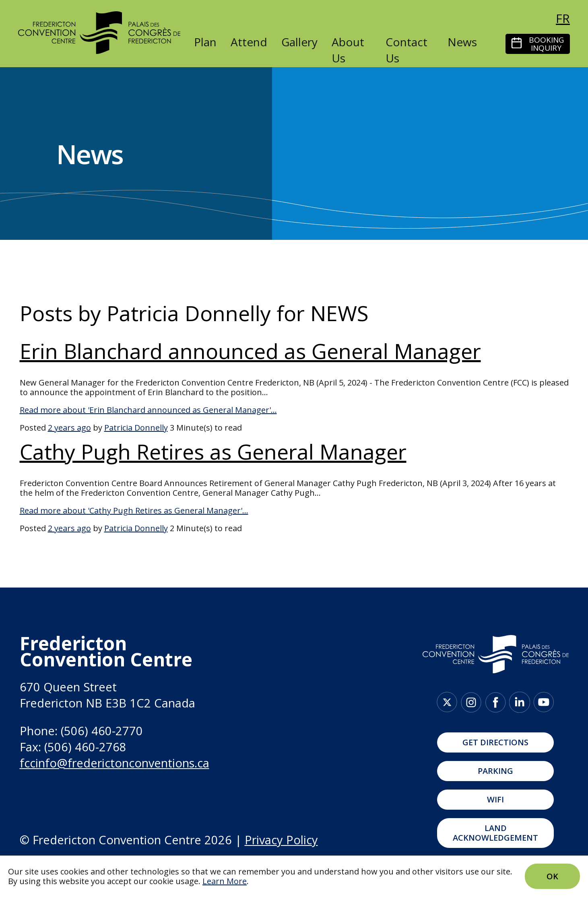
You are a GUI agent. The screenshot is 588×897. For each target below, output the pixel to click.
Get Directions (495, 742)
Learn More (225, 881)
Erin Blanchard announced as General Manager (250, 351)
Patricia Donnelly (136, 428)
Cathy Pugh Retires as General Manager (213, 451)
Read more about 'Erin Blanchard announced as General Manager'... (148, 410)
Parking (495, 771)
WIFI (495, 799)
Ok (552, 876)
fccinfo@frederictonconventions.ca (115, 763)
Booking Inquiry (546, 44)
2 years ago (69, 428)
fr (563, 18)
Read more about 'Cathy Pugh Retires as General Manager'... (134, 510)
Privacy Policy (281, 840)
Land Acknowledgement (495, 833)
